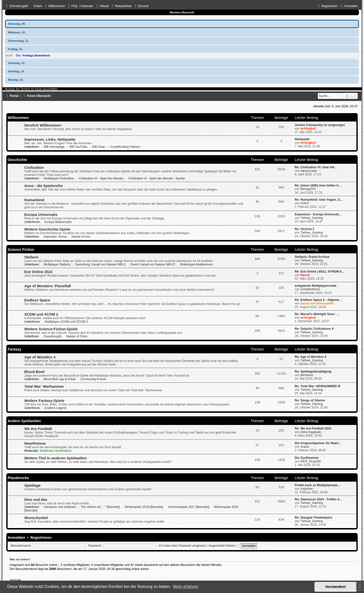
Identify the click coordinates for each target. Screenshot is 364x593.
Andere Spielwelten (24, 421)
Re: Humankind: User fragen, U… (319, 200)
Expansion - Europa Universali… (318, 214)
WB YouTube (77, 147)
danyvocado (309, 171)
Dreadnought (51, 336)
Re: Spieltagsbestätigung (313, 372)
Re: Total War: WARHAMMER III (317, 386)
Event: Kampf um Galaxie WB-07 (151, 264)
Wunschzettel (36, 518)
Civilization (34, 168)
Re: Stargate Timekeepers (313, 518)
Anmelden (16, 538)
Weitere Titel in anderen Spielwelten (55, 458)
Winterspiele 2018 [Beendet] (142, 507)
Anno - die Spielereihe (43, 186)
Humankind (34, 200)
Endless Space (37, 300)
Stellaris (31, 257)
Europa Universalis (41, 215)
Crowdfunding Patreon (123, 147)
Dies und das (36, 500)
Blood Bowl (34, 372)
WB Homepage (52, 147)
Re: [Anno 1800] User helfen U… (318, 186)
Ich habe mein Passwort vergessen (182, 546)
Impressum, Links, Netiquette (50, 139)
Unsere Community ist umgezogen (320, 125)
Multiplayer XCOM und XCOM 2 (64, 322)
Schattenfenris (310, 289)
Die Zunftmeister (307, 458)
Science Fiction (21, 250)
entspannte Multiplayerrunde (316, 286)
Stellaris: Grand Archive (312, 257)
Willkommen (18, 118)
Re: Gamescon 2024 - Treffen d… (319, 499)
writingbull (308, 129)
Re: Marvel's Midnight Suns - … (317, 314)
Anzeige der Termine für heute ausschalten (31, 89)
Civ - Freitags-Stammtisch (33, 55)
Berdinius (307, 375)
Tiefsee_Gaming (312, 218)
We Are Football (38, 429)
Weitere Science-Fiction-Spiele (51, 329)
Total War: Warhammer (44, 386)
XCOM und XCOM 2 (41, 314)
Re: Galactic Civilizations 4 (314, 329)
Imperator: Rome (54, 237)
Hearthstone (35, 443)
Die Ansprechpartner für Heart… (318, 443)
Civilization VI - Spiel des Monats (99, 178)
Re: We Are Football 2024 (313, 428)
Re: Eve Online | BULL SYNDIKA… (320, 272)
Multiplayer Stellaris (55, 264)
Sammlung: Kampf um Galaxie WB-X (99, 264)
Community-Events (92, 379)
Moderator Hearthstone (56, 451)
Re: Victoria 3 (304, 229)
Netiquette (302, 139)
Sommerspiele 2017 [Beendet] (187, 507)
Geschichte (17, 160)
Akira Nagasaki (311, 432)
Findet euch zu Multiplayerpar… (318, 485)
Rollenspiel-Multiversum (195, 264)
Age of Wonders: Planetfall (48, 286)
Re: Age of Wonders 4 (311, 357)
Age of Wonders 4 (40, 357)
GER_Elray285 (311, 461)
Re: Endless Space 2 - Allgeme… (318, 300)
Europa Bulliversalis (56, 222)
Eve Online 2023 (38, 272)
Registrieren (41, 538)
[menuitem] (54, 6)
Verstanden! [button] (336, 587)
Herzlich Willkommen (43, 125)
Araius (305, 447)
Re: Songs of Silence (310, 400)
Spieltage (32, 485)
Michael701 (308, 189)
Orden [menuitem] (38, 6)
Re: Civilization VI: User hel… (316, 167)
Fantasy (14, 349)
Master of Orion (75, 336)
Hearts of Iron (79, 237)
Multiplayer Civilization (57, 178)
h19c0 (305, 203)
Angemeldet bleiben (224, 546)
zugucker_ (308, 489)
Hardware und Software (58, 507)
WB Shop (97, 147)
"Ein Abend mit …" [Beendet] (99, 507)
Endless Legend (54, 408)
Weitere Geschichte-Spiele (47, 229)
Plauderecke (18, 478)
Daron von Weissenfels (317, 303)
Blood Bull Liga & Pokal (58, 379)
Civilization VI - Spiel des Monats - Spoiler (155, 178)
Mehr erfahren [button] (186, 587)
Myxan (305, 275)
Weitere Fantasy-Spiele (44, 401)
